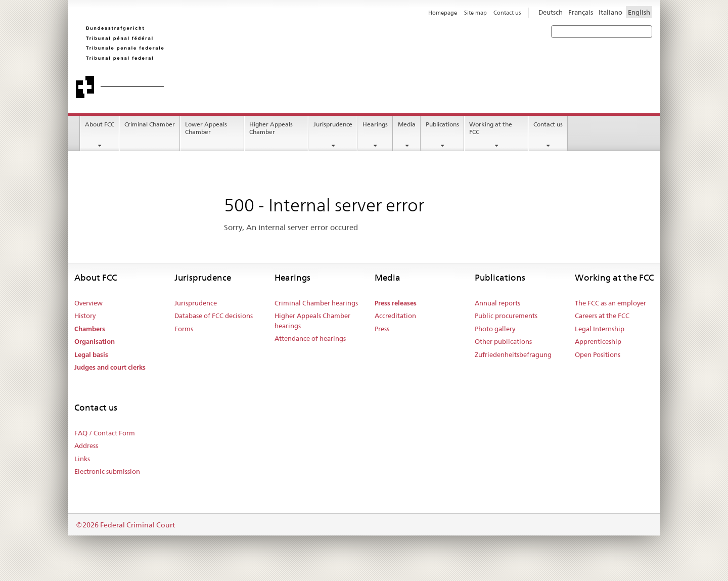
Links (82, 459)
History (85, 316)
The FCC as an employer (610, 303)
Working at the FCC (491, 128)
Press (382, 329)
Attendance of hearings (310, 338)
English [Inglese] (639, 12)
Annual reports (497, 303)
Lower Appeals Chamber (206, 128)
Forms (184, 329)
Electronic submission (107, 471)
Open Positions (598, 354)
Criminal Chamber (150, 124)
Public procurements (506, 316)
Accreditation (395, 316)
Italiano (610, 12)
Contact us (548, 124)
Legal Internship (600, 329)
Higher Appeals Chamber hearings (312, 321)
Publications (442, 124)
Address (86, 445)
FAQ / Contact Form (105, 433)
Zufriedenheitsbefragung (513, 354)
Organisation (95, 342)
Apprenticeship (598, 341)
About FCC (100, 124)
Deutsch (551, 12)
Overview (88, 303)
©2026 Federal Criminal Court (125, 525)
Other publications (503, 341)
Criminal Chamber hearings (316, 303)
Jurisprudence (333, 124)
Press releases (396, 303)
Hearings (375, 124)
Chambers (90, 329)
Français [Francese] (581, 12)
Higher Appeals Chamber (271, 128)
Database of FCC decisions (214, 316)
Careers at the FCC (602, 316)
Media (407, 124)
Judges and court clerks (110, 367)
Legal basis (91, 355)
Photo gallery (495, 329)
